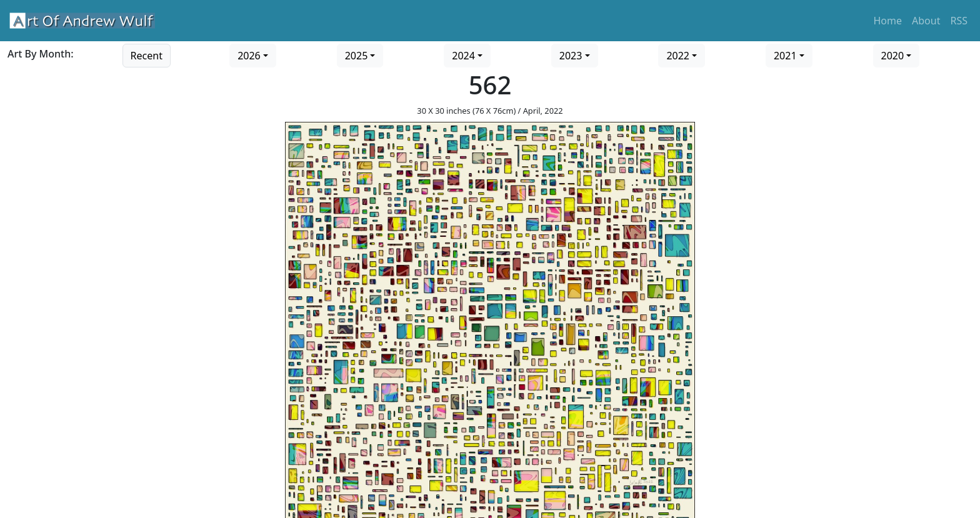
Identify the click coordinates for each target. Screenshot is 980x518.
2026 (249, 56)
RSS (959, 21)
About (926, 21)
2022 (678, 56)
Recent (147, 56)
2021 (785, 56)
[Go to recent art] (147, 54)
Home (888, 21)
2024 (463, 56)
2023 (571, 56)
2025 (357, 56)
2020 (893, 56)
